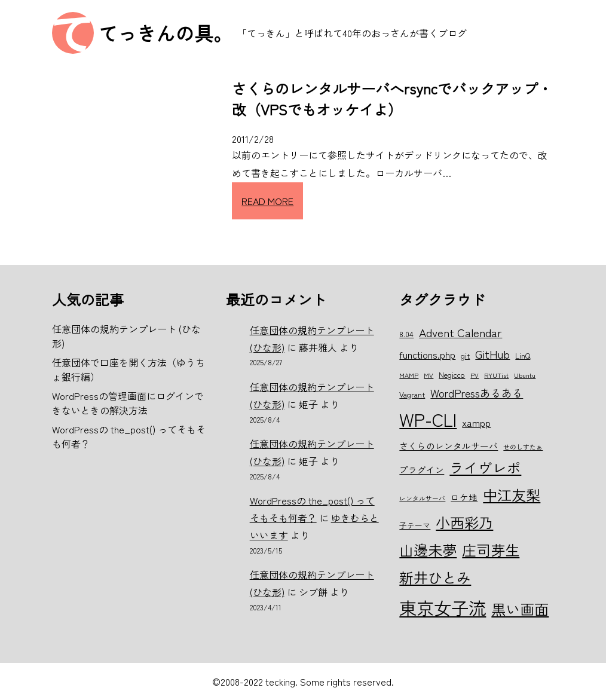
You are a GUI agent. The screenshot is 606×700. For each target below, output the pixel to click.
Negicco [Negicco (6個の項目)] (452, 375)
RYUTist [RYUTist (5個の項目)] (496, 375)
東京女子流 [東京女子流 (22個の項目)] (443, 607)
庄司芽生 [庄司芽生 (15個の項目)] (491, 550)
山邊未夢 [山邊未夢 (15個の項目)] (428, 550)
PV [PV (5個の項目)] (475, 375)
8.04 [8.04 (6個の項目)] (406, 334)
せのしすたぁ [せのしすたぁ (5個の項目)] (523, 447)
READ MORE (267, 201)
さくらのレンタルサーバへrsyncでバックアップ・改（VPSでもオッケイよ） (392, 99)
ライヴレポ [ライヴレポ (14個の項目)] (485, 467)
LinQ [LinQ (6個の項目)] (523, 355)
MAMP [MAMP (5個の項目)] (409, 375)
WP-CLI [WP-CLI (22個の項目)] (428, 419)
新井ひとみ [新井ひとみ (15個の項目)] (435, 577)
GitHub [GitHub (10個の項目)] (492, 354)
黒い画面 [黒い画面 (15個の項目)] (520, 609)
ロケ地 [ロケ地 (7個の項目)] (464, 497)
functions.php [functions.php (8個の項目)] (427, 354)
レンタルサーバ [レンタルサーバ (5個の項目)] (422, 498)
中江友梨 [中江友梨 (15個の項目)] (512, 495)
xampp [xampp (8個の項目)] (476, 423)
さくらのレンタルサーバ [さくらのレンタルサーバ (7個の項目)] (449, 446)
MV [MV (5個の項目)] (429, 375)
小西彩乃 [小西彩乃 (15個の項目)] (464, 522)
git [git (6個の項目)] (465, 355)
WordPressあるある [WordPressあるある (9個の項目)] (477, 393)
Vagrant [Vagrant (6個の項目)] (412, 394)
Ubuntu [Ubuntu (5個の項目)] (525, 375)
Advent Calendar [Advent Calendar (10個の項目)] (460, 332)
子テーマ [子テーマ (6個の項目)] (415, 525)
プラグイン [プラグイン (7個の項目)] (422, 470)
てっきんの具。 (166, 33)
